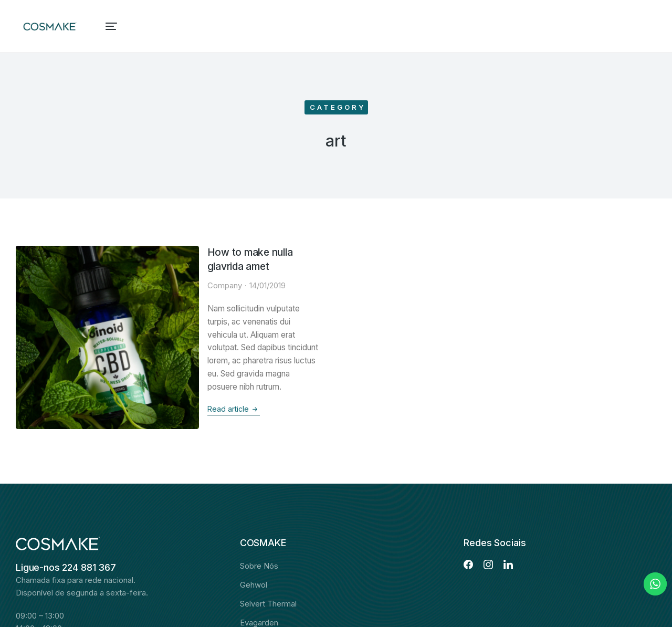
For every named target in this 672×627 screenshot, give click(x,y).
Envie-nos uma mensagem (71, 582)
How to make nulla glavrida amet (187, 253)
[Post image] (54, 284)
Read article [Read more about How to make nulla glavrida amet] (134, 358)
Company (125, 272)
